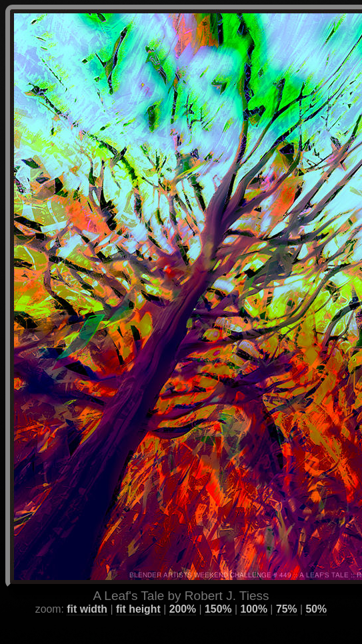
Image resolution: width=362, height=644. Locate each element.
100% (253, 592)
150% (218, 592)
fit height (138, 592)
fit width (87, 592)
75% (287, 592)
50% (316, 592)
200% (183, 592)
